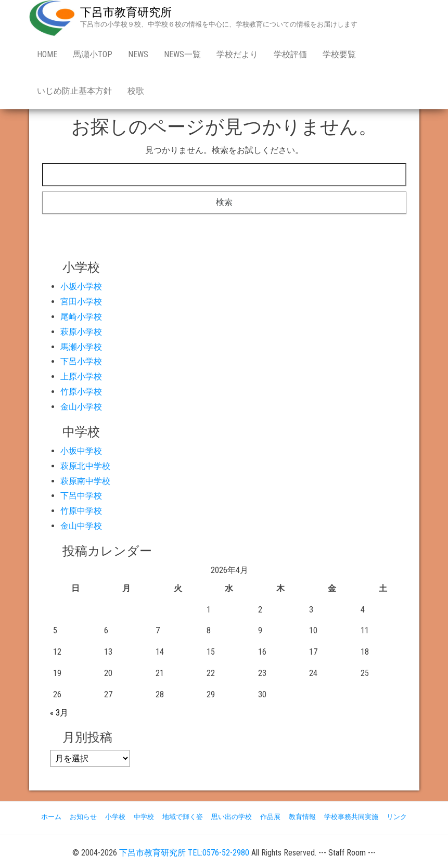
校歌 (136, 91)
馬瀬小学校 (81, 347)
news (138, 54)
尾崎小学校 (81, 317)
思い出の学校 (232, 817)
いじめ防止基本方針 (74, 91)
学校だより (237, 54)
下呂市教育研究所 (126, 12)
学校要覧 (339, 54)
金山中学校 (81, 526)
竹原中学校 (81, 511)
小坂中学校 (81, 451)
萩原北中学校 (85, 466)
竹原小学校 (81, 392)
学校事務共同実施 (351, 817)
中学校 (144, 817)
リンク (397, 817)
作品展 (270, 817)
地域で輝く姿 (183, 817)
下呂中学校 (81, 496)
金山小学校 (81, 407)
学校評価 (290, 54)
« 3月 (59, 713)
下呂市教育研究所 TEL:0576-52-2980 (184, 853)
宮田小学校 (81, 302)
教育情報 (302, 817)
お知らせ (83, 817)
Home (47, 54)
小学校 (115, 817)
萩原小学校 (81, 332)
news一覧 (182, 54)
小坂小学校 (81, 286)
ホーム (51, 817)
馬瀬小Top (93, 54)
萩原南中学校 (85, 481)
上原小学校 (81, 376)
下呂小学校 (81, 361)
